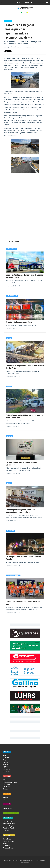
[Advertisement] (25, 212)
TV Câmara (6, 771)
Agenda (5, 798)
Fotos (5, 800)
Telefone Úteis (7, 821)
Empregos (6, 830)
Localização (7, 846)
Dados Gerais (7, 839)
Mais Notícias (13, 242)
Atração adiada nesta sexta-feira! (19, 322)
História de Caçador (9, 841)
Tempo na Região (8, 826)
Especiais (6, 767)
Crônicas (6, 780)
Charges (5, 789)
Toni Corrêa (6, 784)
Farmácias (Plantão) (9, 828)
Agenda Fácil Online (9, 824)
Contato (29, 3)
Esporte (5, 762)
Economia (6, 758)
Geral (5, 755)
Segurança (6, 764)
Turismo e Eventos (9, 848)
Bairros (5, 844)
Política (5, 760)
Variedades (6, 769)
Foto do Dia (6, 787)
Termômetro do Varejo (10, 782)
